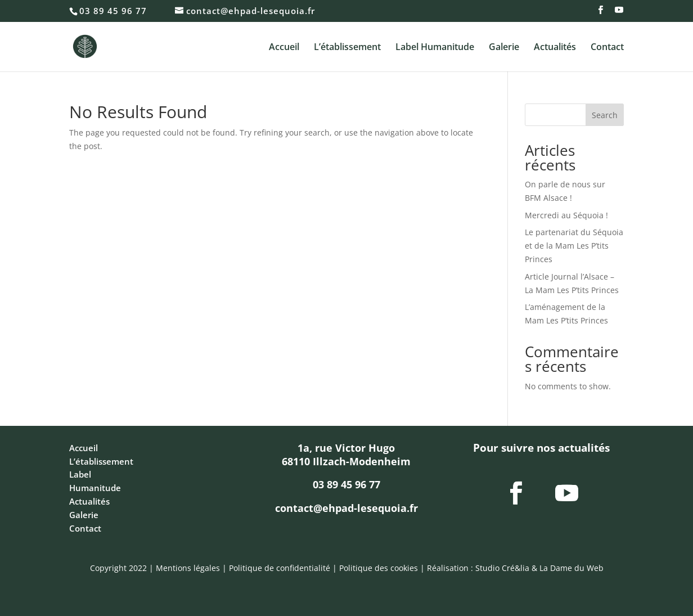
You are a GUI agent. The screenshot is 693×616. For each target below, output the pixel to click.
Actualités (555, 48)
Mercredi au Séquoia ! (566, 215)
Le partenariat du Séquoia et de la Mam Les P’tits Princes (574, 246)
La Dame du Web (571, 568)
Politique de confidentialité (280, 568)
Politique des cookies (379, 568)
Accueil (284, 48)
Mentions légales (188, 568)
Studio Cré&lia (502, 568)
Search (605, 115)
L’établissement (347, 48)
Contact (607, 48)
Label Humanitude (435, 48)
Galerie (504, 48)
